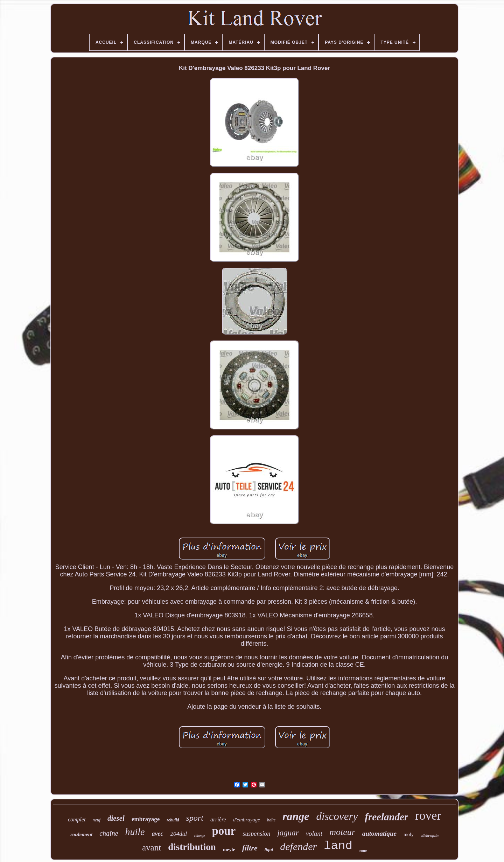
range (296, 816)
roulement (81, 834)
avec (158, 834)
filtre (250, 848)
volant (314, 833)
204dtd (179, 834)
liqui (269, 850)
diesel (116, 818)
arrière (218, 819)
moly (409, 835)
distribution (192, 847)
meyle (229, 850)
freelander (386, 817)
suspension (256, 834)
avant (152, 847)
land (338, 846)
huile (135, 832)
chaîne (109, 833)
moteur (342, 832)
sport (195, 818)
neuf (97, 820)
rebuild (173, 820)
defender (298, 846)
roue (363, 850)
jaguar (288, 833)
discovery (337, 816)
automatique (379, 833)
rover (428, 816)
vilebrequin (430, 835)
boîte (271, 820)
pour (224, 831)
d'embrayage (247, 820)
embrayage (146, 819)
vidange (199, 836)
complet (77, 819)
